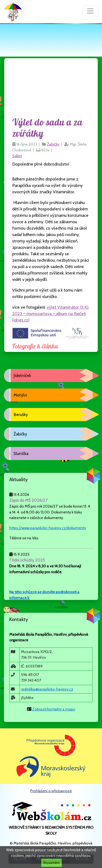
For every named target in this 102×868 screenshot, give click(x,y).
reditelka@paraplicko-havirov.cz (47, 689)
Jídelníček (22, 376)
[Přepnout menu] (90, 11)
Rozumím (52, 863)
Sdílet (17, 156)
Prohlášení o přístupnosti (51, 791)
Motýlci (20, 395)
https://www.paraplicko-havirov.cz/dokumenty (48, 528)
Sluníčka (21, 453)
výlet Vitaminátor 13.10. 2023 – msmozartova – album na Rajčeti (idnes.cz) (51, 314)
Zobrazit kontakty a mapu (54, 709)
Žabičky (53, 144)
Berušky (21, 415)
